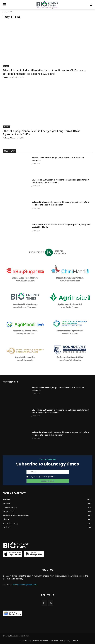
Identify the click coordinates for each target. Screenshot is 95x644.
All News (6, 127)
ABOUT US (48, 570)
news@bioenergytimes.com (25, 585)
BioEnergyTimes (9, 138)
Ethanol (6, 66)
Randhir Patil (8, 77)
